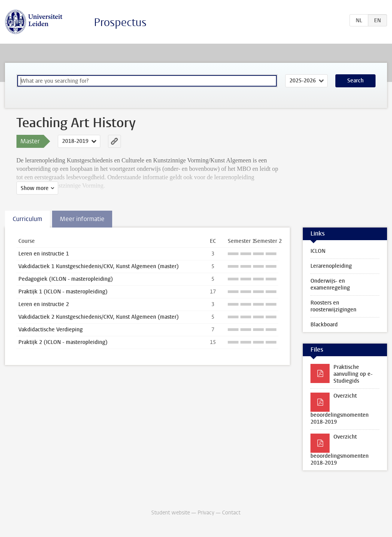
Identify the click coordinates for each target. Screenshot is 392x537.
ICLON (318, 251)
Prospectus (120, 22)
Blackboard (324, 325)
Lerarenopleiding (331, 266)
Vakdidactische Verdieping (51, 330)
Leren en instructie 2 (44, 304)
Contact (231, 513)
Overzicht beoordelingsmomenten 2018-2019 (340, 409)
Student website (171, 513)
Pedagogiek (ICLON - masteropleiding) (66, 279)
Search (355, 81)
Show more (35, 188)
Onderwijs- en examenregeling (330, 284)
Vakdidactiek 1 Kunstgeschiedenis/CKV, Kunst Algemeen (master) (99, 266)
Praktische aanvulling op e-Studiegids (353, 374)
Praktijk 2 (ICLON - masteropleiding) (63, 342)
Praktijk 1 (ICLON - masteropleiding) (63, 292)
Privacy (206, 513)
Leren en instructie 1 (44, 254)
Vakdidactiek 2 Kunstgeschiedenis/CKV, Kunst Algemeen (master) (99, 317)
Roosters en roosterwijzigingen (333, 306)
